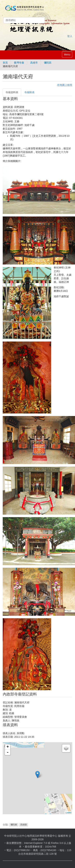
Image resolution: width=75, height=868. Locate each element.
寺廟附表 (29, 92)
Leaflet (68, 813)
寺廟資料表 (12, 92)
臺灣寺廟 (19, 63)
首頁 (5, 63)
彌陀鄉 (14, 825)
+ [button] (8, 747)
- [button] (8, 752)
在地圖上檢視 (65, 85)
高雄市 (34, 63)
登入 (70, 36)
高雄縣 (23, 825)
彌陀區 (48, 63)
